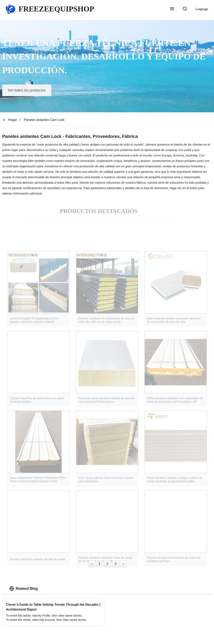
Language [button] (202, 9)
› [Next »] (123, 564)
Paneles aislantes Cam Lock (44, 120)
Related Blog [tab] (24, 589)
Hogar (13, 120)
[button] (172, 9)
